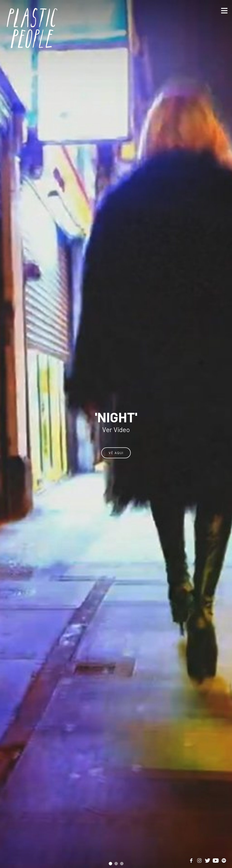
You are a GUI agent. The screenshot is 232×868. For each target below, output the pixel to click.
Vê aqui (116, 453)
